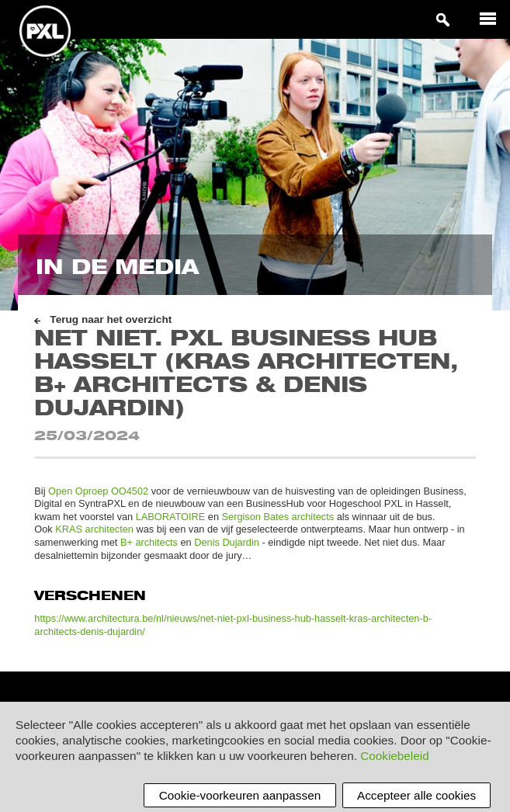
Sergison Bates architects (278, 517)
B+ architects (149, 542)
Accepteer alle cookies (416, 795)
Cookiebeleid (394, 756)
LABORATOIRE (171, 517)
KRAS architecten (94, 529)
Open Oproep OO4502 (98, 491)
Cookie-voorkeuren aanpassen (240, 795)
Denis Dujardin (227, 542)
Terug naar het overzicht (111, 319)
